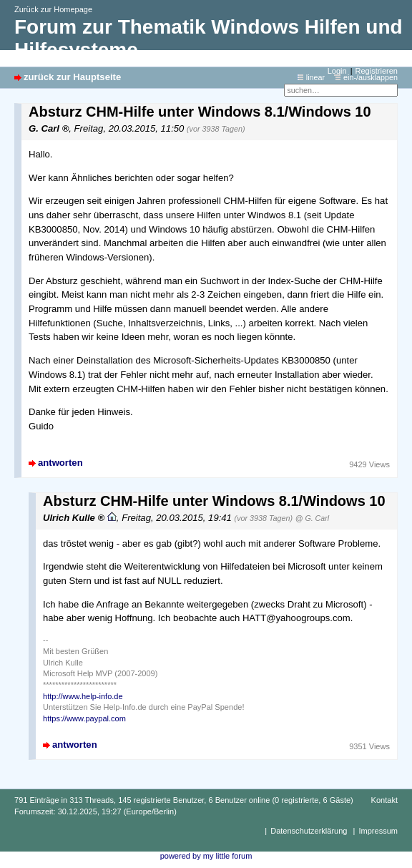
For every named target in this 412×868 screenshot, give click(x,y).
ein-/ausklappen (371, 77)
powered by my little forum (206, 856)
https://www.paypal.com (84, 718)
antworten (60, 463)
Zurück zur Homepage (53, 9)
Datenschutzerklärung (309, 831)
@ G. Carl (312, 518)
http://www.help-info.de (83, 696)
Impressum (378, 831)
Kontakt (384, 800)
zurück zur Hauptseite (72, 77)
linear (315, 77)
